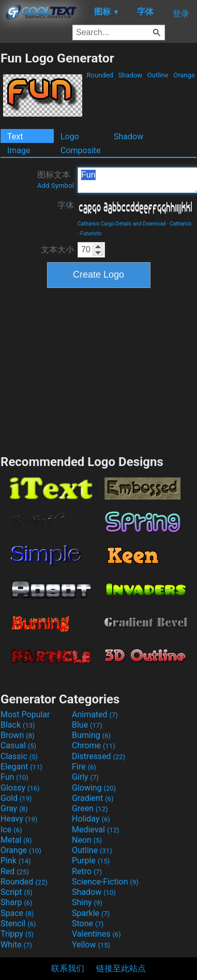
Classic (19, 756)
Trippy (17, 934)
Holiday (91, 819)
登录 (181, 14)
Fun (14, 777)
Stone (88, 923)
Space (17, 913)
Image (19, 150)
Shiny (87, 902)
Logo (70, 136)
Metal (16, 840)
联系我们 (68, 968)
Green (90, 808)
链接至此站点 (121, 968)
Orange (184, 75)
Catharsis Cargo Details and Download (122, 224)
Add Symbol (56, 186)
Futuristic (91, 234)
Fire (84, 767)
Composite (81, 150)
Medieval (96, 830)
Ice (11, 830)
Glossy (20, 788)
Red (15, 871)
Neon (87, 840)
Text (15, 136)
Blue (87, 725)
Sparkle (91, 913)
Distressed (98, 756)
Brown (17, 735)
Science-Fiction (105, 882)
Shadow (130, 75)
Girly (85, 777)
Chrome (94, 745)
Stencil (18, 923)
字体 (66, 205)
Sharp (17, 902)
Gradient (93, 798)
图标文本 (56, 180)
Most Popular (25, 714)
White (16, 945)
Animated (95, 714)
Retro (87, 871)
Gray (14, 808)
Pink (16, 861)
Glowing (94, 788)
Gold (16, 798)
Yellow (91, 945)
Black (18, 725)
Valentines (96, 934)
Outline (158, 75)
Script (17, 892)
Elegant (21, 767)
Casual (18, 745)
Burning (91, 735)
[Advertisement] (99, 370)
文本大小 (57, 250)
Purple (91, 861)
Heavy (19, 819)
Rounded (100, 75)
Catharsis (180, 224)
